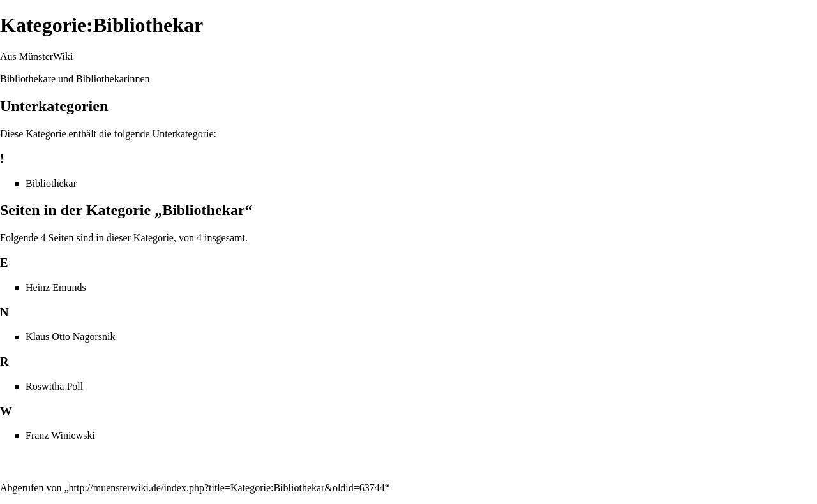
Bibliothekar (51, 183)
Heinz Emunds (56, 287)
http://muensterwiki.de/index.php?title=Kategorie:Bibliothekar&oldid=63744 (227, 488)
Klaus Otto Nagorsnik (70, 337)
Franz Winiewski (60, 435)
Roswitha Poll (54, 386)
